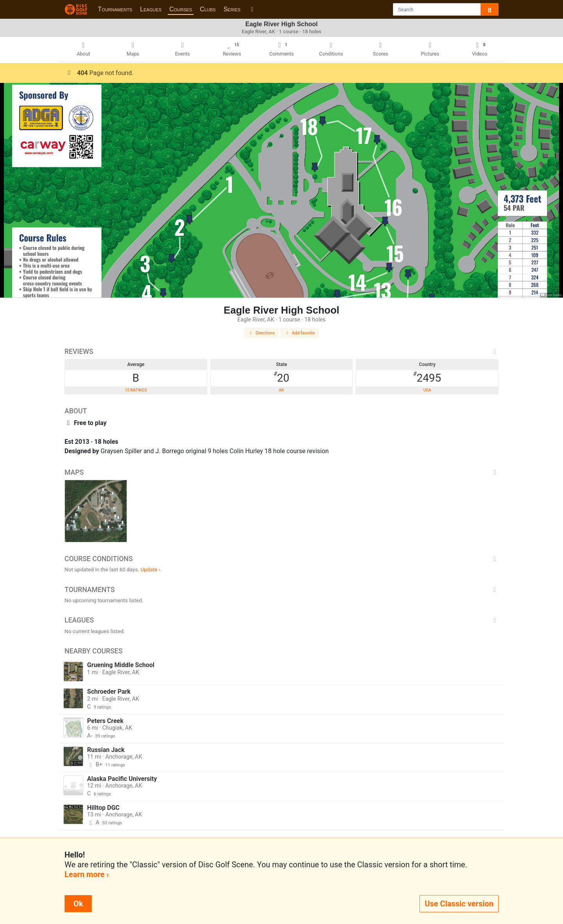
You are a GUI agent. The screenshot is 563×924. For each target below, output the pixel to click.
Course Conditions (281, 559)
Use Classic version (459, 904)
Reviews (281, 352)
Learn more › (87, 874)
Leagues (151, 9)
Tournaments (115, 9)
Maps (281, 472)
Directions (262, 333)
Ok (78, 904)
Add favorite (300, 333)
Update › (150, 569)
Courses (181, 9)
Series (232, 9)
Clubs (208, 9)
